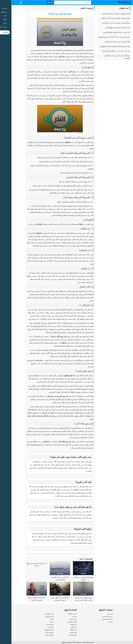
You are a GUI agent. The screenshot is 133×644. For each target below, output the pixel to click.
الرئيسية (78, 8)
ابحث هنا (39, 3)
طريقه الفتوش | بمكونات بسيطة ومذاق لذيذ (104, 14)
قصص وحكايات (38, 632)
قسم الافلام (62, 630)
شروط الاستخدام (96, 617)
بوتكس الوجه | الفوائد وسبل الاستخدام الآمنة (104, 18)
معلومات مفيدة (38, 635)
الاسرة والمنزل (38, 614)
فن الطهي (62, 627)
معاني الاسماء (61, 635)
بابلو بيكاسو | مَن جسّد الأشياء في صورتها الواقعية (103, 37)
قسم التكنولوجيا (37, 630)
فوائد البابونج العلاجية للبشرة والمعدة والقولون (104, 46)
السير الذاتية (62, 619)
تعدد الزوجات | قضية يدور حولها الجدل (106, 28)
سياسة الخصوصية (96, 619)
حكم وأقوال (62, 624)
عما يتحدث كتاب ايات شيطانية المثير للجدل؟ (104, 51)
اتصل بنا (99, 622)
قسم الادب (39, 627)
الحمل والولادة (38, 617)
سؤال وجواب (38, 624)
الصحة (40, 619)
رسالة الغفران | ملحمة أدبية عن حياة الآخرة (105, 23)
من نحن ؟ (98, 614)
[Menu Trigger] (9, 2)
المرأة (40, 622)
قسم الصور (62, 632)
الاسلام (72, 8)
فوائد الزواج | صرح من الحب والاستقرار (106, 42)
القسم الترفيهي (61, 622)
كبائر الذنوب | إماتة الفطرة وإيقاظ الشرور (105, 32)
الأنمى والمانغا (61, 614)
